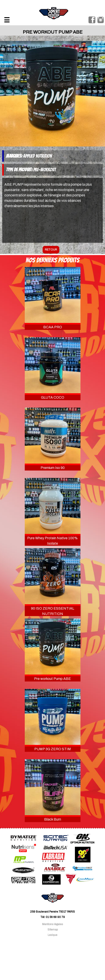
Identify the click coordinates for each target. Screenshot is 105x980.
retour (51, 250)
